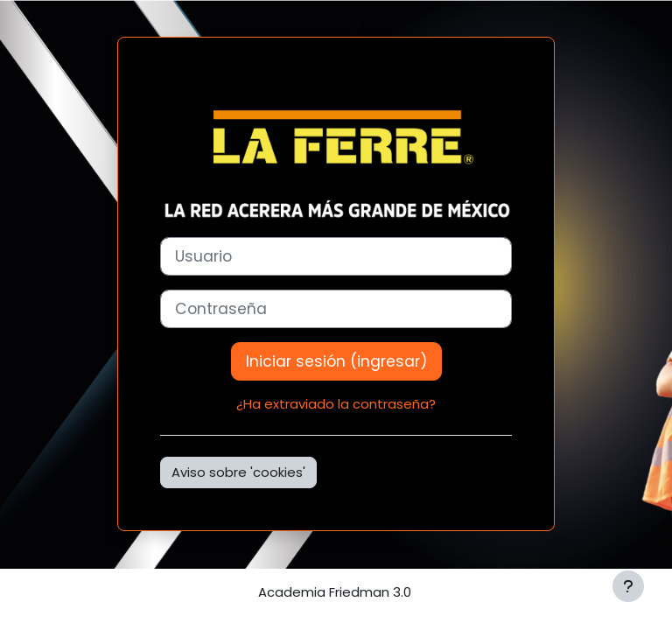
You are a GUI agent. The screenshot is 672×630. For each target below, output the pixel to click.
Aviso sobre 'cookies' (238, 472)
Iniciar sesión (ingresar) (336, 361)
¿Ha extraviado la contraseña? (336, 404)
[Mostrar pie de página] (628, 586)
